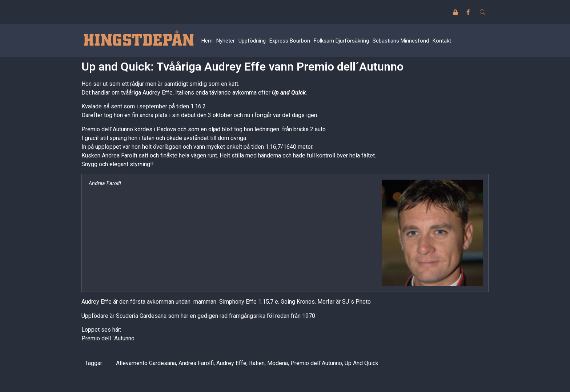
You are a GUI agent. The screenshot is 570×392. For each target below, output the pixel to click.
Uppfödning (252, 41)
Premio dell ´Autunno (108, 338)
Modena (278, 363)
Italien (257, 363)
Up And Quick (362, 363)
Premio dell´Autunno (316, 363)
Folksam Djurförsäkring (341, 41)
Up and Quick (289, 93)
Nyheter (226, 41)
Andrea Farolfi (196, 363)
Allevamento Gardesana (146, 363)
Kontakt (442, 41)
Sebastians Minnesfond (401, 41)
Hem (207, 41)
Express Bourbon (290, 41)
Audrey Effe (231, 363)
